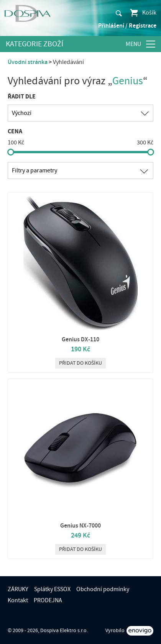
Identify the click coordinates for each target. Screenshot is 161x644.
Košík (143, 13)
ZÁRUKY (18, 589)
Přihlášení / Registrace (127, 26)
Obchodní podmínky (103, 589)
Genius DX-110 (80, 339)
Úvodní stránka (28, 62)
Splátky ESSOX (52, 589)
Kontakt (18, 600)
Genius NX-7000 (80, 526)
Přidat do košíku (80, 363)
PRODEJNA (48, 600)
